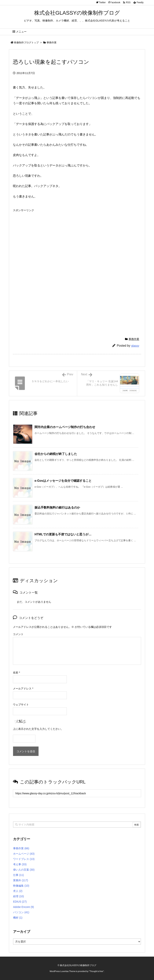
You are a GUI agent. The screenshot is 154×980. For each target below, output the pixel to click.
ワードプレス (24, 859)
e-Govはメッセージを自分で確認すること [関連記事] (63, 481)
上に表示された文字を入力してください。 (38, 729)
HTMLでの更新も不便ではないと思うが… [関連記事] (63, 534)
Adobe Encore (24, 907)
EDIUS (20, 902)
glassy (135, 346)
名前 (16, 673)
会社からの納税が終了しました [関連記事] (56, 454)
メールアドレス (23, 689)
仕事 (18, 875)
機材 (18, 918)
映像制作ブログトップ (26, 43)
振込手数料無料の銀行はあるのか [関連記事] (57, 508)
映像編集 (21, 886)
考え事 (20, 864)
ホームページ (24, 854)
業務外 (21, 880)
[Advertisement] (45, 240)
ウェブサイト (21, 705)
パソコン (21, 912)
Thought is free (96, 971)
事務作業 (52, 43)
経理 (18, 896)
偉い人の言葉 (24, 870)
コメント (18, 634)
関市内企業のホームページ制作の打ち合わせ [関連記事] (65, 427)
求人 (18, 891)
